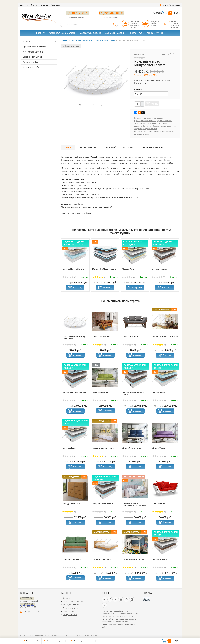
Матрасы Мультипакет (153, 118)
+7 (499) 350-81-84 (111, 13)
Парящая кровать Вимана (165, 337)
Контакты (44, 5)
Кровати (41, 33)
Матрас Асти (128, 269)
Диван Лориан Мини (132, 448)
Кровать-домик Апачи (133, 559)
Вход (163, 5)
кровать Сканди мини (103, 448)
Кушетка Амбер (130, 337)
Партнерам (56, 5)
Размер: (138, 89)
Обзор (68, 147)
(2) (99, 345)
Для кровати (155, 123)
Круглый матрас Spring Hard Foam (74, 338)
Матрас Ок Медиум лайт (104, 269)
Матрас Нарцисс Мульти (74, 392)
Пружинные (147, 126)
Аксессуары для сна (91, 33)
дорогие (170, 126)
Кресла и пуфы (137, 33)
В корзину (78, 287)
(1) (99, 277)
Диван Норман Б (100, 392)
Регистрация (174, 5)
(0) (69, 277)
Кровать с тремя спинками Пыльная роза (134, 505)
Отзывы (111, 147)
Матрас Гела (159, 392)
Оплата (34, 5)
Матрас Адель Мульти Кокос (133, 393)
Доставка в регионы (153, 147)
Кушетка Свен (159, 504)
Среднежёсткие (160, 126)
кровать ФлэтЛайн (102, 559)
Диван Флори (159, 448)
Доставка (24, 5)
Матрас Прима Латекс (73, 269)
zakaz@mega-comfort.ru (33, 612)
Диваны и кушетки (115, 33)
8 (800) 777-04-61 (77, 13)
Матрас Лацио (69, 448)
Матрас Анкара (160, 559)
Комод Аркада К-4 (71, 504)
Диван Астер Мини (72, 559)
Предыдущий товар (71, 46)
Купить (154, 104)
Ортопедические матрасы (63, 33)
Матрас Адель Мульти (103, 504)
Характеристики (89, 147)
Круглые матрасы (165, 121)
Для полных (144, 123)
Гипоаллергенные (152, 131)
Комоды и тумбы (155, 33)
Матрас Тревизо (160, 269)
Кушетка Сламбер (101, 337)
